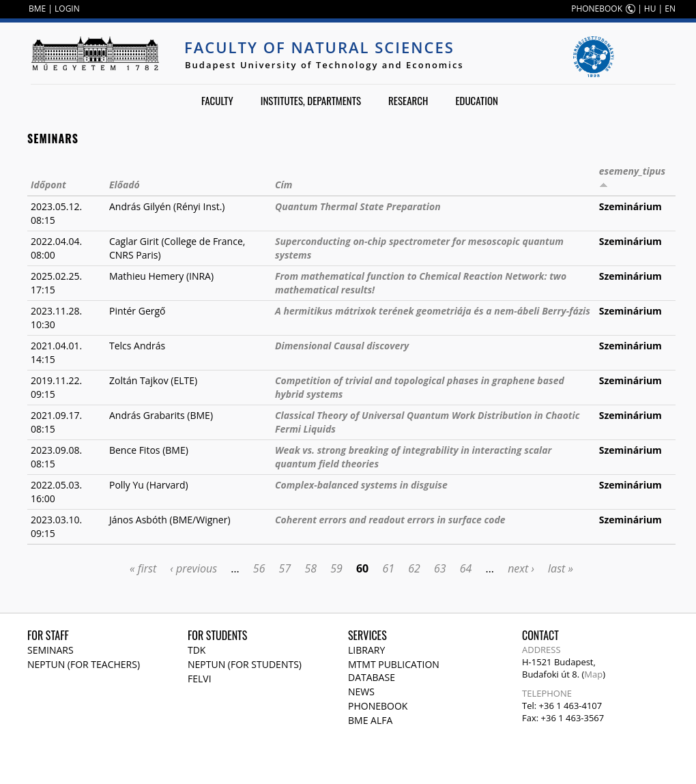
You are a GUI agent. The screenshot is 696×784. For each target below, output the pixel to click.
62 (414, 568)
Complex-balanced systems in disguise (361, 485)
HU (650, 9)
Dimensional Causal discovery (342, 346)
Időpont (48, 185)
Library (366, 650)
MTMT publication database (394, 671)
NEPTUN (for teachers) (84, 664)
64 (466, 568)
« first (143, 568)
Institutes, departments (311, 100)
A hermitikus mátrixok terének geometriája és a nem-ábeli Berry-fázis (433, 311)
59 (336, 568)
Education (477, 100)
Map (593, 674)
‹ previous (193, 568)
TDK (197, 650)
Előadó (125, 185)
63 (440, 568)
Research (408, 100)
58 (310, 568)
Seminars (50, 650)
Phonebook (378, 706)
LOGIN (67, 9)
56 (259, 568)
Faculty (217, 100)
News (361, 692)
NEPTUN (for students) (245, 664)
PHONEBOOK (597, 9)
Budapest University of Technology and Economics (324, 65)
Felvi (200, 679)
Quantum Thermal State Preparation (358, 206)
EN (670, 9)
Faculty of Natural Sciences (319, 47)
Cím (284, 185)
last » (561, 568)
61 (388, 568)
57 (285, 568)
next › (521, 568)
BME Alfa (370, 720)
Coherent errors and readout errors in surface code (390, 520)
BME (37, 9)
